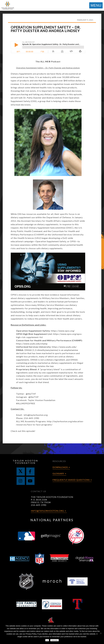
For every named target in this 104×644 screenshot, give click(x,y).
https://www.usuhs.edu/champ (32, 344)
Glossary (58, 473)
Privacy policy (54, 640)
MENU (96, 5)
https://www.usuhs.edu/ (64, 347)
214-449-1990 (39, 505)
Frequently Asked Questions (71, 480)
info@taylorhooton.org (36, 415)
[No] (101, 633)
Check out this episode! (23, 431)
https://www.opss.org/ (63, 331)
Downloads (60, 467)
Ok (47, 640)
